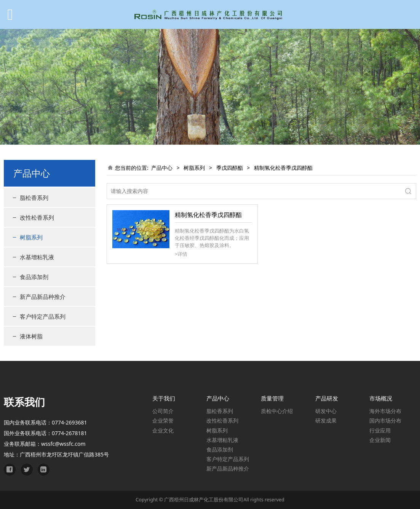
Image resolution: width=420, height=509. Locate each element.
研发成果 (326, 420)
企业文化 (163, 430)
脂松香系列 (34, 198)
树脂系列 (31, 237)
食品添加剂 (34, 277)
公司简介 (163, 411)
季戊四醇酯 (230, 168)
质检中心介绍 (277, 411)
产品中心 (162, 168)
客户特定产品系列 (43, 316)
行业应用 (380, 430)
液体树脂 (31, 336)
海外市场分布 (385, 411)
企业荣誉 (163, 420)
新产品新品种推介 (43, 297)
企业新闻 (380, 440)
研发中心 (326, 411)
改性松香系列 (37, 217)
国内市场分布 (385, 420)
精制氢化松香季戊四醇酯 (208, 215)
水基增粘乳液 (37, 257)
